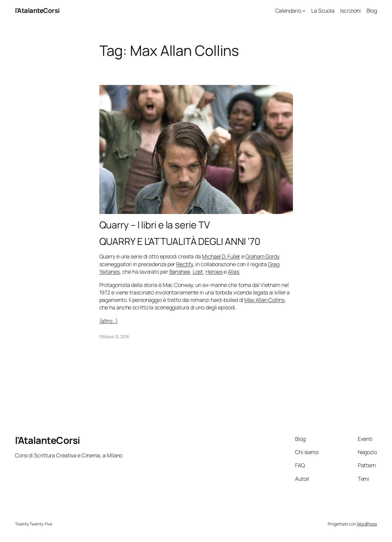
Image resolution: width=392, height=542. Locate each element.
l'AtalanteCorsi (37, 11)
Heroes (214, 272)
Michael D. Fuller (221, 256)
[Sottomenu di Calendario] (304, 11)
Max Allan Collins (264, 300)
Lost (198, 272)
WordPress (367, 524)
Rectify (184, 264)
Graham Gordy (262, 256)
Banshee (180, 272)
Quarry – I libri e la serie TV (155, 225)
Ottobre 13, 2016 (114, 337)
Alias (234, 272)
